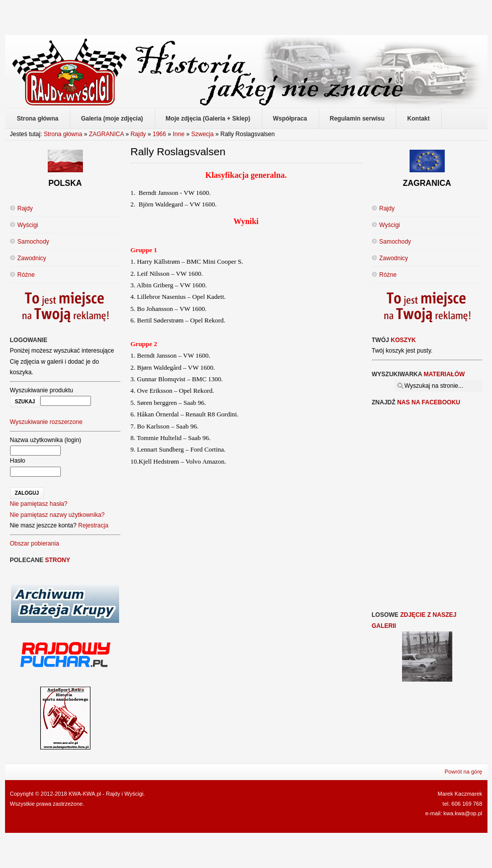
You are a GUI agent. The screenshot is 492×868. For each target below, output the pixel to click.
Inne (179, 134)
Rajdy (138, 134)
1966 (160, 134)
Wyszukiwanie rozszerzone (46, 422)
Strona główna (63, 134)
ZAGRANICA (106, 134)
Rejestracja (93, 525)
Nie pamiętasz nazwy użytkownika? (58, 515)
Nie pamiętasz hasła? (39, 504)
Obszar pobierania (35, 544)
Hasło (18, 461)
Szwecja (203, 134)
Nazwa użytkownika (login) (46, 440)
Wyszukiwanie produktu (42, 390)
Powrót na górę (464, 772)
